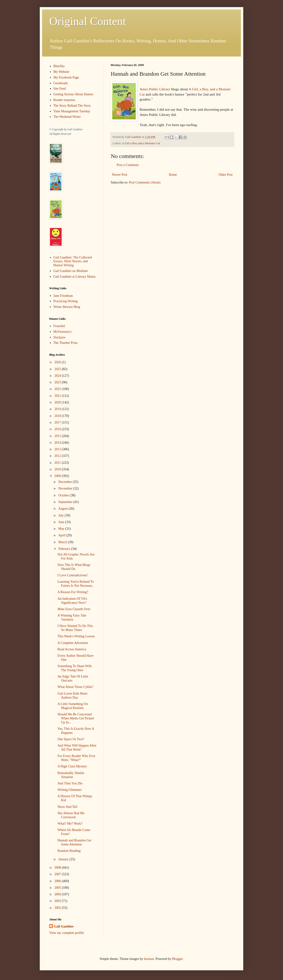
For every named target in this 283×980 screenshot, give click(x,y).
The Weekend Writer (67, 117)
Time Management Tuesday (72, 111)
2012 (58, 456)
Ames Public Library (155, 89)
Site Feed (60, 89)
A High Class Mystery (72, 766)
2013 (58, 449)
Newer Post (120, 175)
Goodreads (61, 83)
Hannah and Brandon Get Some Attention (74, 842)
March (63, 542)
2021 (58, 396)
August (63, 509)
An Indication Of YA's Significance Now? (72, 601)
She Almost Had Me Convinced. (71, 815)
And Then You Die (70, 783)
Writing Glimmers (70, 790)
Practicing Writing (66, 301)
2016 (58, 429)
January (64, 859)
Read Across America (72, 649)
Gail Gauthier (64, 926)
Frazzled (59, 326)
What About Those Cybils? (75, 687)
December (65, 482)
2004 (58, 894)
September (66, 502)
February (65, 549)
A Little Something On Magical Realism (73, 706)
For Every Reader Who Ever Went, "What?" (76, 758)
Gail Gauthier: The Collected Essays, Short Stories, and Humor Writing (73, 261)
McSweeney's (63, 332)
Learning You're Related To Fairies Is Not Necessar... (76, 584)
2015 (58, 436)
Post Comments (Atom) (145, 182)
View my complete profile (67, 933)
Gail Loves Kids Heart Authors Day (72, 696)
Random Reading (69, 851)
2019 (58, 409)
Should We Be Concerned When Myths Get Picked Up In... (76, 718)
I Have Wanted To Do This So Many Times (75, 628)
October (64, 495)
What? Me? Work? (70, 824)
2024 (58, 376)
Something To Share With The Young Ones (75, 668)
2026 (58, 362)
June (62, 522)
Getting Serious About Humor (73, 94)
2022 (58, 389)
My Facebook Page (66, 77)
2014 (58, 443)
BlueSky (59, 66)
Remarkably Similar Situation (71, 775)
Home (173, 175)
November (66, 488)
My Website (61, 72)
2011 (58, 463)
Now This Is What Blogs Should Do (74, 567)
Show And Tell (67, 807)
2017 (58, 422)
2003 (58, 901)
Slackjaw (60, 337)
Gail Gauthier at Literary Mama (75, 277)
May (62, 529)
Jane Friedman (63, 296)
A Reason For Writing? (73, 592)
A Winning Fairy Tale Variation (72, 617)
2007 (58, 874)
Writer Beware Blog (67, 307)
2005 (58, 888)
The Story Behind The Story (72, 106)
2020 (58, 402)
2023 (58, 382)
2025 (58, 369)
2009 (58, 476)
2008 (58, 868)
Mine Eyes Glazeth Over (74, 609)
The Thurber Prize (66, 343)
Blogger (177, 959)
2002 (58, 908)
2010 (58, 469)
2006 (58, 881)
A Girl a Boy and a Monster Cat (141, 143)
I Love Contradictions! (73, 575)
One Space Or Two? (71, 739)
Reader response (64, 100)
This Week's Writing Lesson (76, 636)
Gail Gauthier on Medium (71, 271)
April (62, 535)
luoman (149, 959)
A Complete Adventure (73, 643)
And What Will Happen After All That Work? (77, 748)
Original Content (88, 21)
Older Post (226, 175)
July (61, 515)
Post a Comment (128, 165)
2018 (58, 416)
